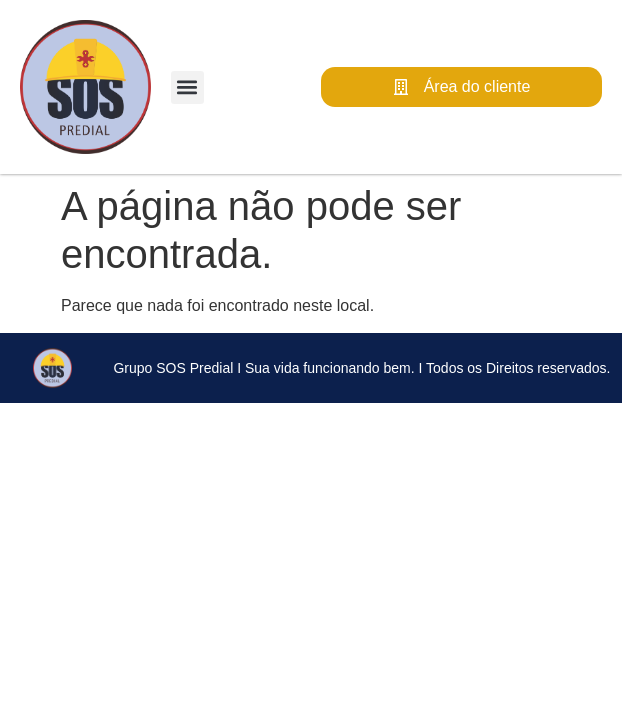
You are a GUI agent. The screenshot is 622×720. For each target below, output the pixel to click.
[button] (187, 87)
